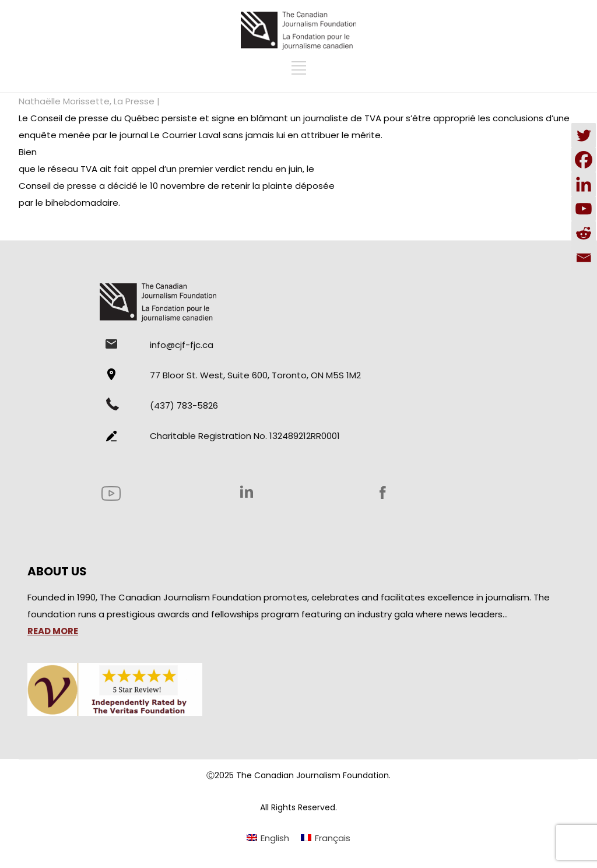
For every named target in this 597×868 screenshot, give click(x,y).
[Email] (584, 258)
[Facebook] (584, 160)
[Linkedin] (584, 184)
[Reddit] (584, 233)
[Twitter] (584, 135)
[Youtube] (584, 209)
